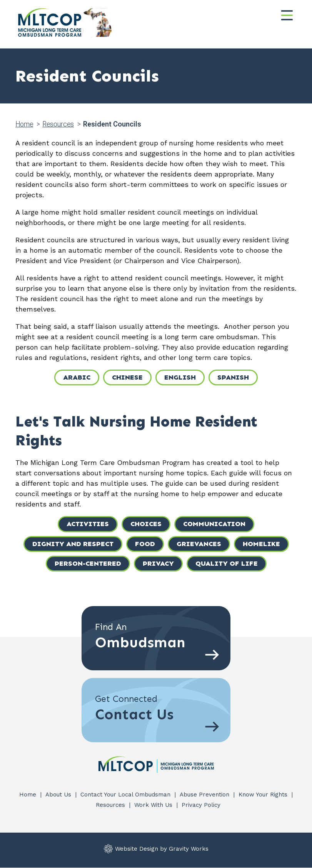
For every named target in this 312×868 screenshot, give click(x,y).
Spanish (233, 377)
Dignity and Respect (73, 544)
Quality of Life (227, 563)
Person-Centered (88, 563)
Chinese (127, 377)
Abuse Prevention (205, 795)
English (180, 377)
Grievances (199, 544)
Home (24, 124)
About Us (59, 795)
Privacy (158, 563)
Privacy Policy (201, 805)
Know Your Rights (264, 795)
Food (145, 544)
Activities (88, 524)
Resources (58, 124)
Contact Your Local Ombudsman (126, 795)
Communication (214, 524)
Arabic (77, 377)
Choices (146, 524)
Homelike (261, 544)
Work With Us (154, 805)
